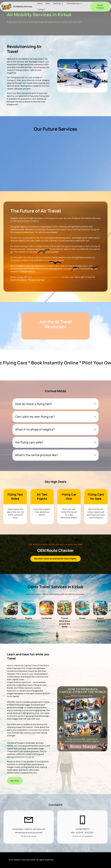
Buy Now (15, 781)
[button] (56, 404)
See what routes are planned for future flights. (55, 559)
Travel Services (73, 4)
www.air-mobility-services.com (47, 277)
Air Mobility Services (23, 7)
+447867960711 (82, 829)
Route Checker (100, 7)
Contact (41, 10)
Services (57, 4)
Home (40, 4)
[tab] (56, 404)
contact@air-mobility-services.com (29, 829)
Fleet (48, 4)
